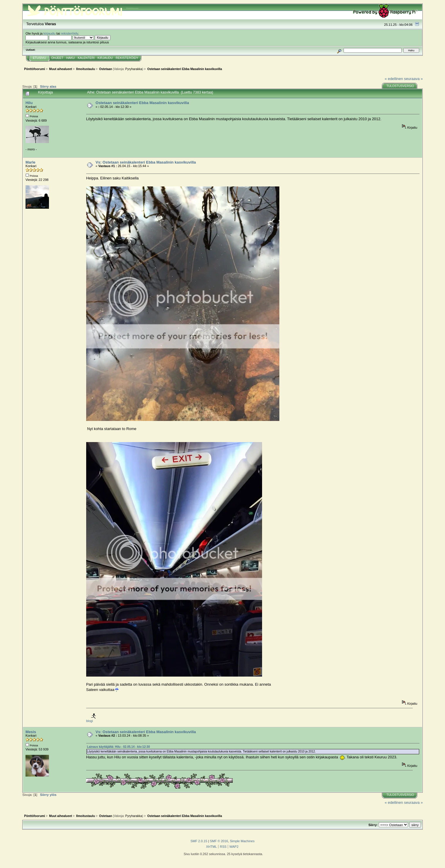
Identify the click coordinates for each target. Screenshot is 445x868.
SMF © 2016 (219, 841)
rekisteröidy (70, 33)
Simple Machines (242, 841)
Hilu (29, 103)
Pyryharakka (134, 69)
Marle (30, 162)
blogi (90, 721)
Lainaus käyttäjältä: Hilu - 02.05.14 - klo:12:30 (119, 747)
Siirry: (373, 825)
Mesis (31, 732)
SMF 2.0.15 (199, 841)
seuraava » (413, 79)
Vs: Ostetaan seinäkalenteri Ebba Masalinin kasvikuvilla (146, 162)
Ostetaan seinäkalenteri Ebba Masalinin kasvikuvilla (142, 103)
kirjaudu (49, 33)
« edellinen (394, 79)
